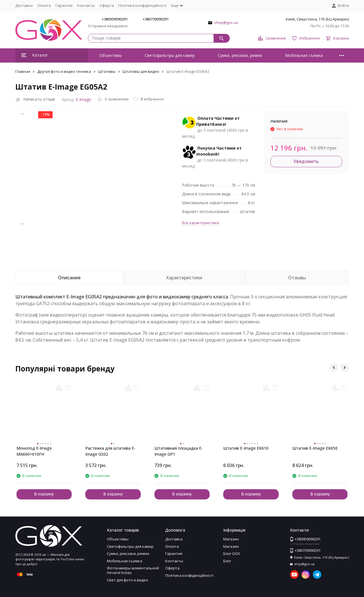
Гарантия (64, 5)
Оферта (107, 5)
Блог (227, 561)
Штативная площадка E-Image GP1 (179, 451)
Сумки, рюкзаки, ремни (240, 55)
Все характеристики (200, 223)
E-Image (83, 99)
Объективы (110, 55)
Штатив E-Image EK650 (315, 448)
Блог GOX (232, 553)
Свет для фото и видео (128, 580)
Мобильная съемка (304, 55)
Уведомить (306, 161)
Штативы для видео (141, 71)
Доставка (24, 5)
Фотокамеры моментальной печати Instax (133, 570)
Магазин (231, 539)
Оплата (44, 5)
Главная (23, 71)
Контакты (86, 5)
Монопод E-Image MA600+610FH (34, 451)
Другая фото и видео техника (64, 71)
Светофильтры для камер (170, 55)
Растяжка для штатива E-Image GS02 (110, 451)
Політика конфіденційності (142, 5)
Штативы (107, 71)
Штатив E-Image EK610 (246, 448)
